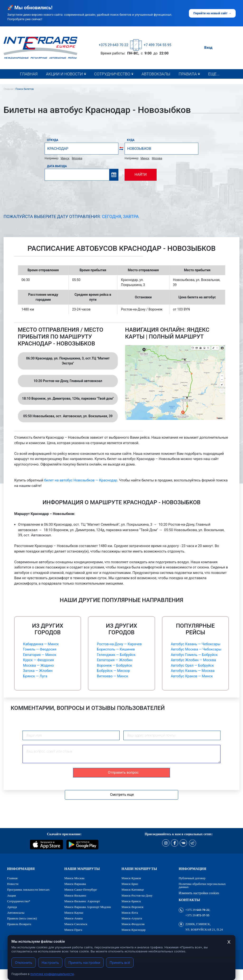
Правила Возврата (19, 924)
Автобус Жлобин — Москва (194, 660)
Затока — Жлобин (38, 671)
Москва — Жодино (38, 665)
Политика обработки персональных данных (202, 885)
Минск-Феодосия (133, 924)
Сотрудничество (112, 74)
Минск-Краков (131, 878)
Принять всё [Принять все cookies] (120, 963)
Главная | (9, 89)
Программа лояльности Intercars (28, 890)
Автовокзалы (156, 74)
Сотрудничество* (112, 83)
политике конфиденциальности (52, 974)
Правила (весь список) (201, 83)
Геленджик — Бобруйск (116, 655)
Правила (188, 74)
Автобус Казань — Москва (193, 671)
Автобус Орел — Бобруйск (192, 665)
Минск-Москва (74, 878)
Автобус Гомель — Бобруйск (194, 655)
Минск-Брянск (131, 901)
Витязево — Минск (112, 676)
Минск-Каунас (74, 913)
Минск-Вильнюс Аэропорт (82, 901)
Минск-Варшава (75, 884)
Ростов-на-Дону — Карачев (119, 644)
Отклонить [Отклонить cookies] (24, 963)
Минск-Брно (130, 884)
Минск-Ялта (130, 913)
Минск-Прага (73, 930)
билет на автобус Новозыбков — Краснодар (81, 480)
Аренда (12, 907)
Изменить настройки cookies (199, 893)
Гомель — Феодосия (40, 649)
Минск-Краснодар (133, 930)
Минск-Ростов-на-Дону (137, 895)
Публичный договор (192, 878)
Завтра (131, 216)
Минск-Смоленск (76, 924)
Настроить (50, 963)
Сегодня (111, 216)
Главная (29, 74)
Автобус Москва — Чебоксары (196, 649)
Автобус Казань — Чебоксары (196, 644)
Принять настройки (84, 963)
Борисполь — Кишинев (116, 649)
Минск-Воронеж (133, 907)
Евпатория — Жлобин (115, 660)
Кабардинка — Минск (41, 644)
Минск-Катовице (133, 890)
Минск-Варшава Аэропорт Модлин (88, 907)
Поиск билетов (25, 89)
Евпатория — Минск (40, 655)
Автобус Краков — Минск (192, 676)
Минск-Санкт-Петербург (81, 890)
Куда (131, 140)
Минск (65, 158)
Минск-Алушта (132, 918)
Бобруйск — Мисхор (113, 671)
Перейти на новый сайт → (212, 13)
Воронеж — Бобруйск (114, 665)
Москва (77, 158)
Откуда (53, 140)
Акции (12, 895)
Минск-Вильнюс (75, 895)
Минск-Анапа (73, 918)
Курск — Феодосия (38, 660)
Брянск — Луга (35, 676)
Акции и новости (64, 74)
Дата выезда (57, 166)
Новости (57, 83)
